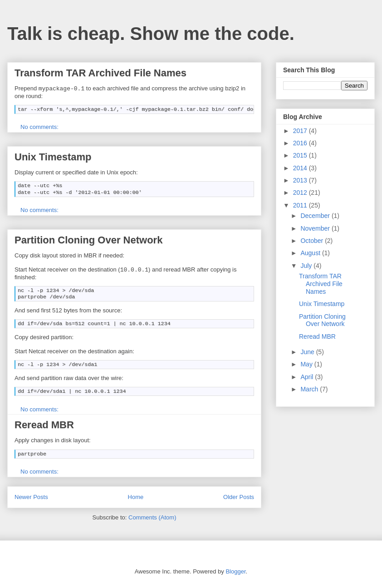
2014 (301, 168)
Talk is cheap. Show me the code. (151, 34)
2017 (301, 131)
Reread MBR (44, 424)
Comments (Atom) (152, 516)
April (308, 377)
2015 (301, 155)
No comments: (40, 126)
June (308, 352)
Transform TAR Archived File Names (100, 73)
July (307, 266)
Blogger (235, 571)
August (311, 253)
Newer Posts (31, 496)
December (316, 216)
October (313, 241)
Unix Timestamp (53, 156)
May (307, 364)
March (310, 389)
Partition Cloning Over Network (88, 240)
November (316, 228)
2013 (301, 180)
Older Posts (239, 496)
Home (136, 496)
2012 (301, 193)
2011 (301, 205)
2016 (301, 143)
